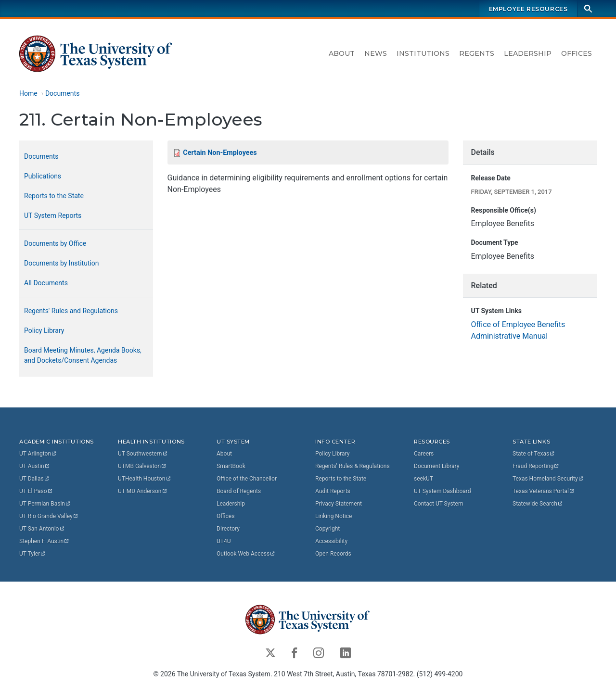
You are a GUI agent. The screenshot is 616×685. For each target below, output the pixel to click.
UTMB (142, 466)
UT (38, 454)
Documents (62, 93)
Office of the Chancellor (247, 479)
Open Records (333, 554)
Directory (228, 529)
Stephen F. (45, 541)
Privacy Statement (339, 504)
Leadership (528, 53)
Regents (477, 53)
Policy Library (44, 330)
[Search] (588, 8)
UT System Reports (53, 216)
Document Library (436, 466)
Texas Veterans (544, 491)
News (376, 53)
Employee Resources (528, 9)
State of (534, 454)
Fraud (536, 466)
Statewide (538, 504)
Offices (577, 53)
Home (28, 93)
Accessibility (331, 541)
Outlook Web (246, 554)
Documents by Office (55, 243)
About (342, 53)
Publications (43, 176)
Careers (424, 454)
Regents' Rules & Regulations (353, 466)
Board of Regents (239, 491)
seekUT (423, 479)
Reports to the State (54, 196)
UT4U (224, 541)
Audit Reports (333, 491)
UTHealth (145, 479)
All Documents (46, 283)
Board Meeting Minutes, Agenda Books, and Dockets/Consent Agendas (83, 355)
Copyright (327, 529)
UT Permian (45, 504)
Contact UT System (438, 504)
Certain (220, 153)
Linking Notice (334, 516)
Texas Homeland (548, 479)
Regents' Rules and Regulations (71, 311)
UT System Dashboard (443, 491)
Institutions (423, 53)
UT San (42, 529)
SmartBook (231, 466)
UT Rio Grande (49, 516)
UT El (36, 491)
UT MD (143, 491)
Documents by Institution (62, 263)
